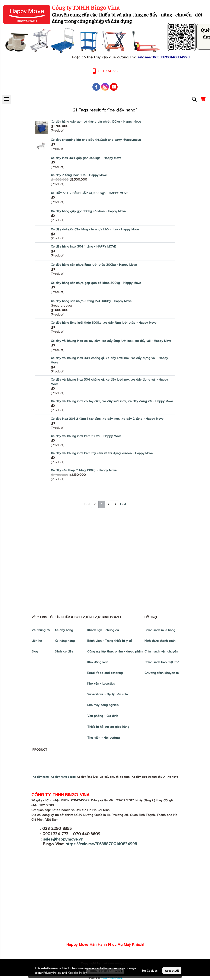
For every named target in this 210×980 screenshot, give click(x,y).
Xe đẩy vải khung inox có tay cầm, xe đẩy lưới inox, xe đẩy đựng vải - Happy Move (112, 401)
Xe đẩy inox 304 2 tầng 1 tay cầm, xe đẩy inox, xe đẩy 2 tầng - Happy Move (107, 419)
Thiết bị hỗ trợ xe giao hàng (108, 727)
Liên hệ (37, 641)
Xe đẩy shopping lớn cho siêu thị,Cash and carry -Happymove (96, 140)
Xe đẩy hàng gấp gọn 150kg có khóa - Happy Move (88, 211)
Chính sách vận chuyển (162, 652)
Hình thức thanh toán (160, 641)
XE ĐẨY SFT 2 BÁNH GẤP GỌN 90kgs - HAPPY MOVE (90, 193)
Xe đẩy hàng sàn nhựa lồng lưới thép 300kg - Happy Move (94, 265)
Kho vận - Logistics (101, 684)
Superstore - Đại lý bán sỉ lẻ (108, 694)
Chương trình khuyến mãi (163, 673)
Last (123, 504)
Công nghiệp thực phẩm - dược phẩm (116, 652)
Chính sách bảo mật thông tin (166, 662)
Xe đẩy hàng (64, 630)
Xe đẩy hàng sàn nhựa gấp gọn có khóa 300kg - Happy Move (96, 283)
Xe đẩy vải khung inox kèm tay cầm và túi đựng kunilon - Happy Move (102, 453)
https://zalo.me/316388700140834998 (101, 844)
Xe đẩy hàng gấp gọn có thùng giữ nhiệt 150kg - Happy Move (96, 122)
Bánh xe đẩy (64, 652)
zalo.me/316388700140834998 (163, 57)
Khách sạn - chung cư (104, 630)
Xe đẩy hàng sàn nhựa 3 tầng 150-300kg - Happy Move (91, 301)
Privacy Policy (52, 973)
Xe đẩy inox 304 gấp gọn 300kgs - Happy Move (86, 158)
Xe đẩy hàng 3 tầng (63, 777)
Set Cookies (149, 970)
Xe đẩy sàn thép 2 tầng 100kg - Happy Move (84, 470)
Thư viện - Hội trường (104, 738)
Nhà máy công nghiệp (103, 705)
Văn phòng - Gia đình (103, 716)
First (87, 504)
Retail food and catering (105, 673)
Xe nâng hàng (65, 641)
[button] (193, 99)
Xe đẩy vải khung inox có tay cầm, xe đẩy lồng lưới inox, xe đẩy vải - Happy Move (111, 341)
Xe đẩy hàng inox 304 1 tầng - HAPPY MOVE (83, 247)
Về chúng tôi (41, 630)
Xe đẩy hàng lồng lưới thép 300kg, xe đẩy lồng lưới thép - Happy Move (104, 323)
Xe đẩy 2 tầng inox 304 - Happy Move (79, 175)
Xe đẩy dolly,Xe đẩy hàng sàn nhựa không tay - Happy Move (95, 229)
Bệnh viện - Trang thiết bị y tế (110, 641)
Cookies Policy (77, 973)
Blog (35, 652)
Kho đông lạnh (98, 662)
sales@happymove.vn (63, 839)
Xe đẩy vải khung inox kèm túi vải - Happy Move (86, 436)
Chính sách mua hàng (160, 630)
